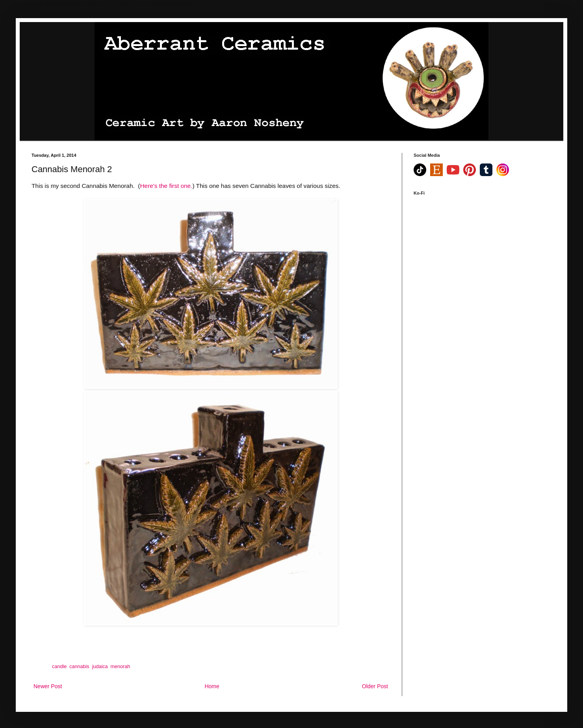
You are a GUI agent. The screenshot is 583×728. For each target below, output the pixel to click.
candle (59, 667)
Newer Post (48, 686)
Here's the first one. (166, 186)
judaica (100, 667)
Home (212, 686)
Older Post (375, 686)
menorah (121, 667)
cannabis (79, 667)
